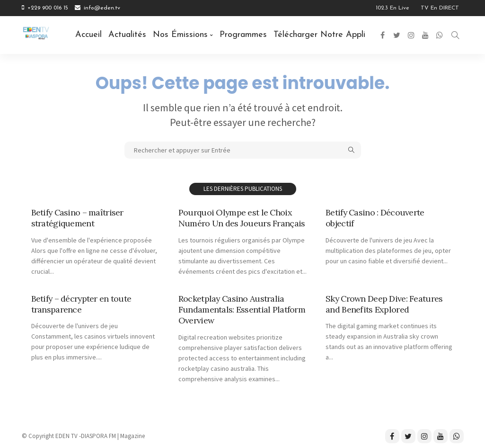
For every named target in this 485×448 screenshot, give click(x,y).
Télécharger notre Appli (319, 35)
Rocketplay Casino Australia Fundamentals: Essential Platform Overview (242, 310)
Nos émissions (180, 35)
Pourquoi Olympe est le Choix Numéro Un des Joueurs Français (242, 218)
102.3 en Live (392, 8)
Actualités (127, 35)
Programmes (243, 35)
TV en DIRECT (440, 8)
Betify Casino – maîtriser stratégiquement (78, 218)
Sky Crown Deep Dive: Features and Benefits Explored (384, 304)
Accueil (88, 35)
